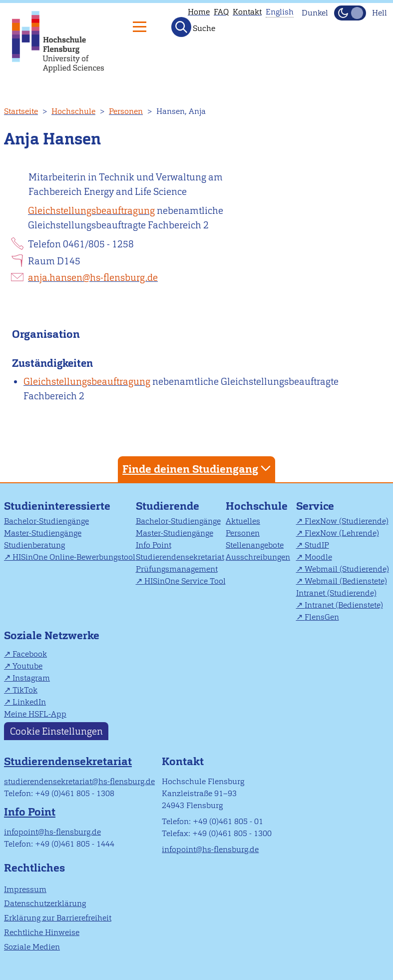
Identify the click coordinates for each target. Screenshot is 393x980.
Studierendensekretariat (180, 557)
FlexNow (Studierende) (347, 521)
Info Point (154, 545)
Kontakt (247, 12)
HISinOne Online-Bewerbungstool (74, 557)
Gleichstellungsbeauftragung (91, 211)
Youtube (27, 666)
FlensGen (322, 617)
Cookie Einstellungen (56, 731)
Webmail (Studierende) (347, 569)
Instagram (31, 678)
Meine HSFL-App (35, 714)
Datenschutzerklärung (45, 903)
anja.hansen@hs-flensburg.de (93, 278)
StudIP (317, 545)
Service (315, 506)
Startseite (21, 111)
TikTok (25, 690)
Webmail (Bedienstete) (346, 581)
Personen (126, 111)
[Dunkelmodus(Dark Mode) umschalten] (350, 13)
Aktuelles (243, 521)
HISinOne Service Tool (185, 581)
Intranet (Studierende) (336, 593)
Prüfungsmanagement (177, 569)
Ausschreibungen (258, 557)
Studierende (168, 506)
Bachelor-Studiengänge (46, 521)
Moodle (318, 557)
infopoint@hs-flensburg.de (52, 832)
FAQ (221, 12)
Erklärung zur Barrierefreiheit (58, 918)
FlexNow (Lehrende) (342, 533)
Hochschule (73, 111)
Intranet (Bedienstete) (344, 605)
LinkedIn (29, 702)
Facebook (30, 654)
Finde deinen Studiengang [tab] (198, 469)
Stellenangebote (255, 545)
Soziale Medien (32, 947)
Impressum (25, 889)
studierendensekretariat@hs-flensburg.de (79, 781)
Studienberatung (34, 545)
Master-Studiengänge (43, 533)
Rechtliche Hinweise (42, 932)
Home (199, 12)
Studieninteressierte (57, 506)
